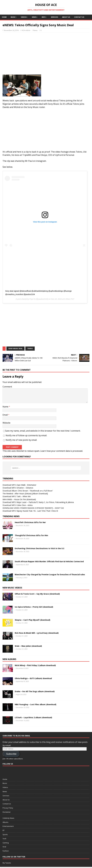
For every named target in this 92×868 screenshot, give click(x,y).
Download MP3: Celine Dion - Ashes (18, 505)
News (34, 17)
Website (6, 423)
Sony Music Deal (15, 349)
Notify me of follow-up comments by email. (26, 435)
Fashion (6, 851)
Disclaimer (7, 812)
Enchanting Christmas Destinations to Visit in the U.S (40, 548)
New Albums (9, 659)
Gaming (6, 843)
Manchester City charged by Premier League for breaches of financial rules (50, 574)
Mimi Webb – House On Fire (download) (19, 499)
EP (4, 830)
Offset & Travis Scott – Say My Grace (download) (37, 594)
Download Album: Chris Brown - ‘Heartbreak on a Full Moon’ (28, 491)
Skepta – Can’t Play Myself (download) (33, 620)
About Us (66, 17)
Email (5, 415)
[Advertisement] (47, 53)
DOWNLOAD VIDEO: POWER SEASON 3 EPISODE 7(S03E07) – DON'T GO (33, 508)
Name (6, 407)
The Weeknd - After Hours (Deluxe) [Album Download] (25, 494)
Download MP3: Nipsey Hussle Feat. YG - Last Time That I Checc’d (30, 511)
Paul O (32, 299)
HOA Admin (26, 30)
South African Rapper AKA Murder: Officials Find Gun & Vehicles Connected (49, 561)
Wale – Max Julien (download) (28, 646)
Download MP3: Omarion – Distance (18, 488)
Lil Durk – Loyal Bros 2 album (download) (33, 717)
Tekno (30, 349)
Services (54, 17)
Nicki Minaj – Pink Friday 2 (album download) (35, 665)
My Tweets (7, 863)
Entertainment (8, 826)
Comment (7, 387)
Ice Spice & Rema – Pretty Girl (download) (34, 607)
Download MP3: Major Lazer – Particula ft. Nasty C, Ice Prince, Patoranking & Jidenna (38, 502)
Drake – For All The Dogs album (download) (35, 691)
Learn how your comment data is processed (61, 451)
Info (44, 17)
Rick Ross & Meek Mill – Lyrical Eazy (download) (37, 633)
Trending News (11, 516)
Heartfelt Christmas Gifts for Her (30, 522)
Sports (5, 834)
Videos (24, 17)
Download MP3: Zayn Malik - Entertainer (19, 485)
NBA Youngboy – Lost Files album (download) (36, 704)
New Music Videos (12, 588)
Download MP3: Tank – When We (17, 496)
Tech (4, 839)
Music (13, 17)
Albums (5, 822)
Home (4, 17)
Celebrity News (8, 818)
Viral (4, 847)
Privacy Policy (8, 808)
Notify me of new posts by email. (21, 440)
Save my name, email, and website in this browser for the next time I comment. (43, 431)
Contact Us (79, 17)
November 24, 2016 (11, 30)
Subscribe (11, 754)
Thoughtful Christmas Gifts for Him (31, 535)
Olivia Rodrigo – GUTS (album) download (33, 678)
